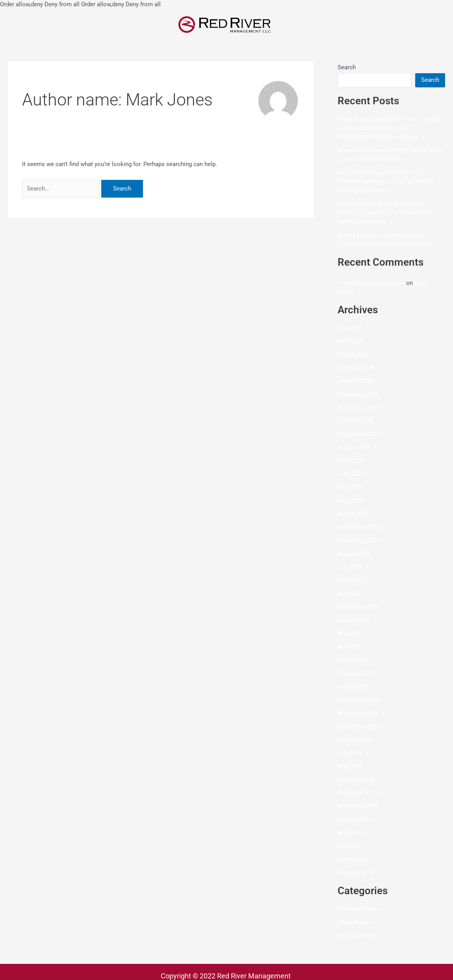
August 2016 (354, 740)
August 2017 (354, 620)
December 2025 (358, 394)
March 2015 (353, 859)
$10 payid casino (360, 909)
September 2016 (359, 727)
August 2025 (354, 447)
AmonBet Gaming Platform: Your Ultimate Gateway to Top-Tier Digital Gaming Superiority (385, 182)
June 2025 (351, 474)
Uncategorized (356, 936)
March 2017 (353, 660)
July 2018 (350, 567)
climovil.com (355, 922)
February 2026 (356, 368)
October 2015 (355, 819)
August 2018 (354, 554)
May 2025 (350, 487)
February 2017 (356, 673)
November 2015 (358, 806)
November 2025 (358, 408)
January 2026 (355, 381)
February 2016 (356, 780)
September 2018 (359, 540)
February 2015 (356, 873)
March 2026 (353, 355)
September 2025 (359, 434)
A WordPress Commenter (371, 283)
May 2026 (350, 328)
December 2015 (358, 793)
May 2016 (350, 766)
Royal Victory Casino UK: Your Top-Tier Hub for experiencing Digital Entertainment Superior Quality (389, 128)
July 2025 (350, 461)
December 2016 (358, 700)
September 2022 (359, 527)
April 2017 (351, 647)
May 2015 (350, 833)
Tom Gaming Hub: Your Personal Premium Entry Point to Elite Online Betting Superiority (384, 213)
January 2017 (355, 687)
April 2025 (351, 501)
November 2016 (358, 713)
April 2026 (351, 341)
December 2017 (358, 607)
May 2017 (350, 634)
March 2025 (353, 514)
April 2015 (351, 846)
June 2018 (351, 581)
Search (347, 67)
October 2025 (355, 421)
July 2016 (350, 753)
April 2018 (351, 594)
